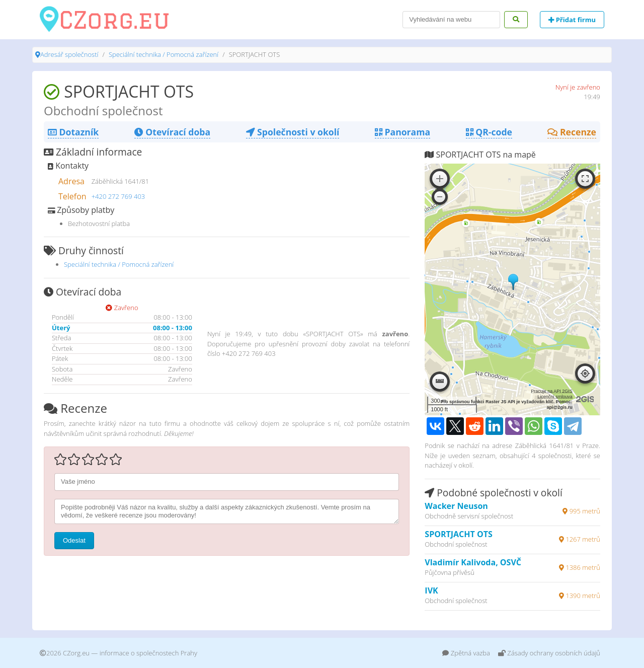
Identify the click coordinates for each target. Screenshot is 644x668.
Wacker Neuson (456, 506)
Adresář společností (69, 54)
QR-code (489, 132)
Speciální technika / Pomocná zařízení (164, 54)
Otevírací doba (172, 132)
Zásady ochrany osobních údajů (549, 653)
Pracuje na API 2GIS (552, 391)
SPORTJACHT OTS (458, 534)
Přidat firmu (572, 20)
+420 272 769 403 (118, 196)
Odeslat (74, 540)
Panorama (403, 132)
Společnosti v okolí (293, 132)
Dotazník (73, 132)
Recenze (572, 132)
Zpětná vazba (466, 653)
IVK (431, 590)
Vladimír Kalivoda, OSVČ (473, 562)
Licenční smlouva (555, 397)
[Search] (451, 20)
